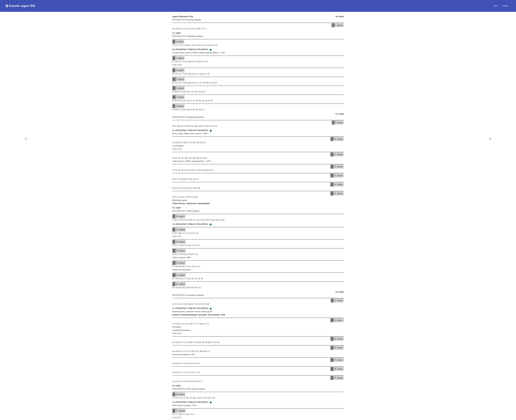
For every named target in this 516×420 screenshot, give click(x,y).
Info (496, 6)
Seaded (505, 6)
